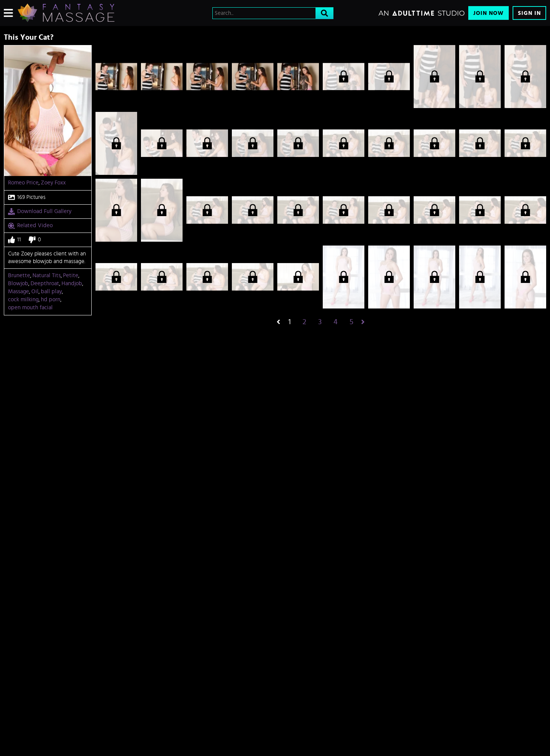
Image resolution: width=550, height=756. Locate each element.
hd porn (51, 300)
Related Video (30, 226)
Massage (19, 292)
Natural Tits (47, 275)
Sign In (529, 13)
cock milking (23, 300)
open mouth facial (30, 308)
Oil (35, 292)
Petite (71, 275)
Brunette (19, 275)
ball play (51, 292)
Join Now (489, 13)
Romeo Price (23, 183)
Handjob (72, 283)
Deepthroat (45, 283)
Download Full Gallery (40, 212)
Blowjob (18, 283)
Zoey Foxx (53, 183)
